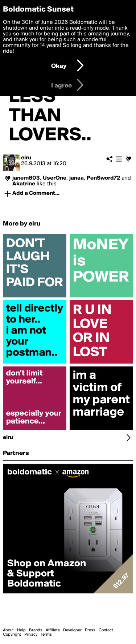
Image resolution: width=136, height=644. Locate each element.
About (8, 630)
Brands (36, 630)
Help (21, 630)
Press (90, 630)
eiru (26, 158)
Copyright (12, 635)
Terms (46, 635)
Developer (72, 630)
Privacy (31, 635)
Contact (106, 630)
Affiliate (53, 630)
